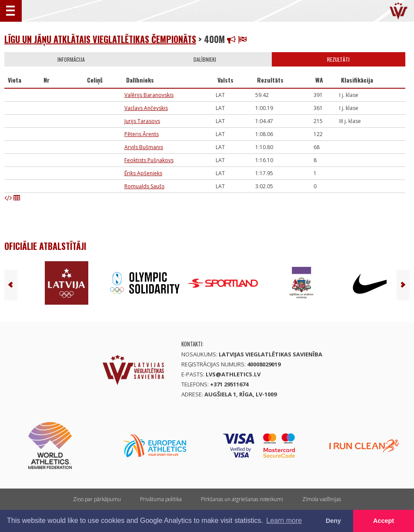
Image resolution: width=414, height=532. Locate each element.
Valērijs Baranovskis (149, 95)
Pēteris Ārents (142, 134)
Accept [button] (384, 521)
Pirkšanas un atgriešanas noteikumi (242, 499)
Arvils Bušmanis (144, 147)
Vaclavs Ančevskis (146, 108)
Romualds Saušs (144, 186)
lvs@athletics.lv (233, 374)
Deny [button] (333, 521)
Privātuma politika (161, 499)
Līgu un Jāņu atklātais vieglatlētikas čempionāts (100, 39)
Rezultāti (338, 59)
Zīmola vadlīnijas (322, 499)
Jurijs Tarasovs (142, 121)
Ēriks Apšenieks (143, 173)
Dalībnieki (205, 59)
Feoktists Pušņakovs (149, 160)
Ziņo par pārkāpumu (97, 499)
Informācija (71, 59)
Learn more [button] (284, 520)
